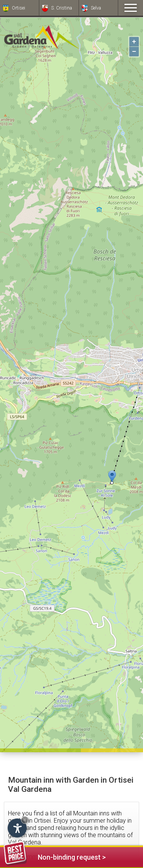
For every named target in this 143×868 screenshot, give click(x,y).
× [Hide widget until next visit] (25, 820)
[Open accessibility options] (17, 828)
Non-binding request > (55, 856)
